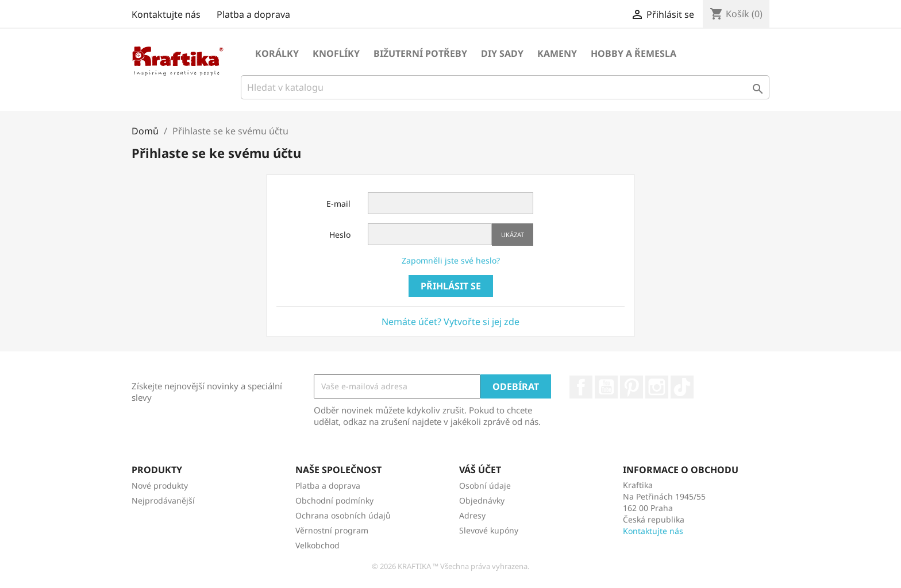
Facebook (581, 387)
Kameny (557, 53)
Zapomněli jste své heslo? (451, 260)
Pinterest (632, 387)
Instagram (657, 387)
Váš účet (480, 470)
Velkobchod (317, 545)
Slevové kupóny (489, 530)
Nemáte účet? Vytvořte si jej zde (450, 322)
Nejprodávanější (163, 500)
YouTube (606, 387)
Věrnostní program (332, 530)
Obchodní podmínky (334, 500)
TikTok (682, 387)
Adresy (472, 515)
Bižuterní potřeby (420, 53)
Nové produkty (160, 486)
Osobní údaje (485, 486)
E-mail (338, 204)
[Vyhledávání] (505, 87)
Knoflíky (336, 53)
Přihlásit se (451, 286)
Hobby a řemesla (634, 53)
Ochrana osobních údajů (343, 515)
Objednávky (482, 500)
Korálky (277, 53)
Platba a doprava (253, 14)
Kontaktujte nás (166, 14)
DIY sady (502, 53)
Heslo (340, 235)
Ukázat (513, 235)
